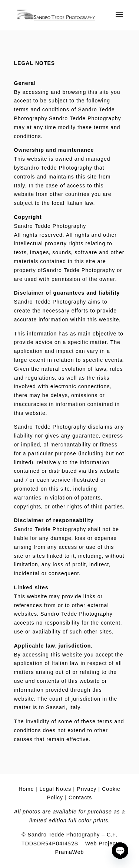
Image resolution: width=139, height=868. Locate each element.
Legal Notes (56, 789)
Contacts (80, 798)
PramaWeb (70, 852)
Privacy (87, 789)
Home (26, 789)
